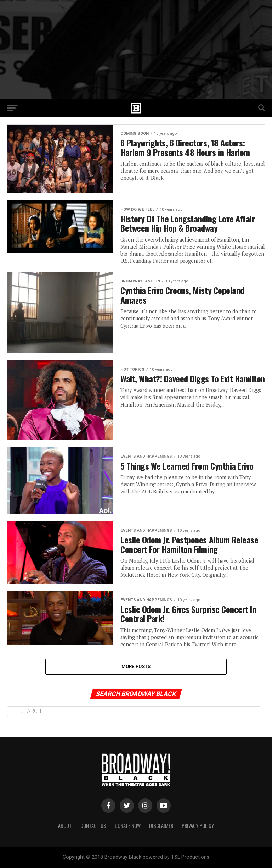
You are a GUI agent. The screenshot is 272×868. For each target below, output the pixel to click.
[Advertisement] (136, 50)
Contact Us (93, 826)
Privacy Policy (198, 826)
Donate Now (128, 826)
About (65, 826)
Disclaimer (161, 826)
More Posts (136, 666)
